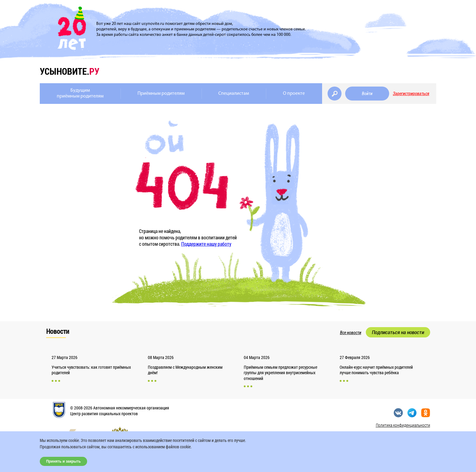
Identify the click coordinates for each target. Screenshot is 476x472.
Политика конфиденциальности (403, 425)
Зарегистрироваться (411, 94)
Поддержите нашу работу (206, 244)
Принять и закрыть (63, 461)
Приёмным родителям (161, 94)
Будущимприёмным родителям (80, 93)
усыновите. (70, 71)
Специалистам (234, 94)
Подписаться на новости (398, 332)
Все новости (351, 333)
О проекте (294, 94)
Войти (367, 94)
